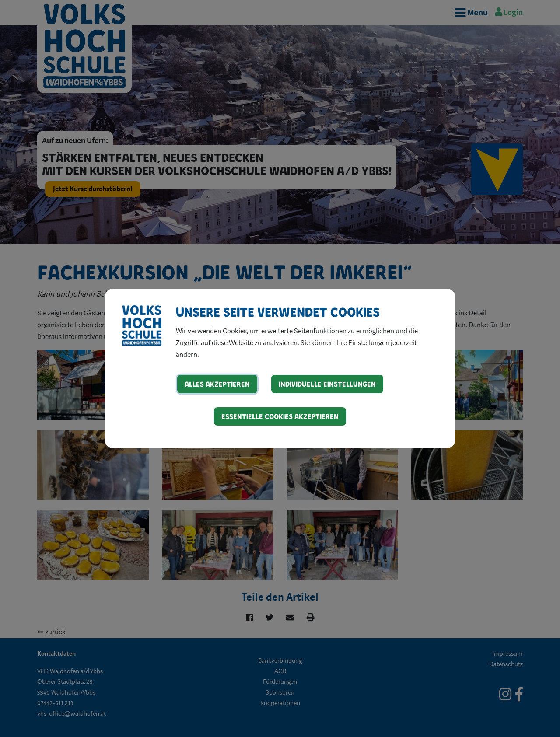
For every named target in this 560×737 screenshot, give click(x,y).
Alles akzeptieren (217, 384)
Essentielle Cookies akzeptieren (280, 416)
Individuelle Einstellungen (327, 384)
